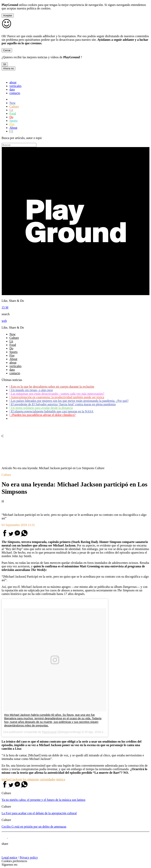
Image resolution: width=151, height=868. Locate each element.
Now (12, 103)
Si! (5, 64)
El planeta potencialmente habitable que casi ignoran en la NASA (51, 411)
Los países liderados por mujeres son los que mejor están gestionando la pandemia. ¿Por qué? (69, 401)
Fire (12, 124)
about (13, 82)
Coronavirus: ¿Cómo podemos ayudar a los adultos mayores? (49, 418)
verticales (15, 86)
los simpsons (31, 779)
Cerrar (7, 50)
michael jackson (12, 779)
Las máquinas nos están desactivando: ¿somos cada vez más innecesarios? (57, 394)
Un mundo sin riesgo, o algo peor (31, 390)
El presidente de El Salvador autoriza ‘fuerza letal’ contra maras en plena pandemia (63, 404)
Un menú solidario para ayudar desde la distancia (41, 408)
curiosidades (48, 779)
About (13, 128)
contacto (15, 93)
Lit (11, 110)
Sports (13, 121)
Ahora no (8, 68)
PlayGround (49, 732)
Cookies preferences (14, 861)
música (61, 779)
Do (11, 117)
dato (12, 89)
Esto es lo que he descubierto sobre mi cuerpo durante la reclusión (52, 387)
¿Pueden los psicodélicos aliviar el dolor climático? (42, 415)
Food (13, 113)
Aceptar (8, 15)
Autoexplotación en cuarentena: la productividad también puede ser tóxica (57, 397)
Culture (14, 106)
